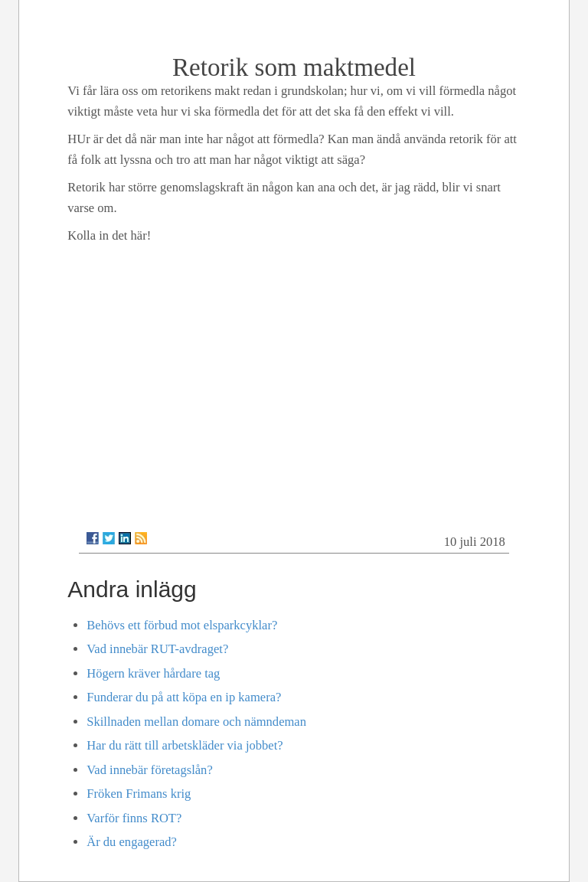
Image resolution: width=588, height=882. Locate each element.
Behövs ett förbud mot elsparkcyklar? (182, 625)
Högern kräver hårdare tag (153, 673)
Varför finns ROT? (134, 818)
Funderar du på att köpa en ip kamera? (184, 697)
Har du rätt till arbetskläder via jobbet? (185, 745)
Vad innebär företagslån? (149, 770)
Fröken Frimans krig (139, 794)
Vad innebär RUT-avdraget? (157, 649)
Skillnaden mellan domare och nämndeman (196, 722)
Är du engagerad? (132, 842)
